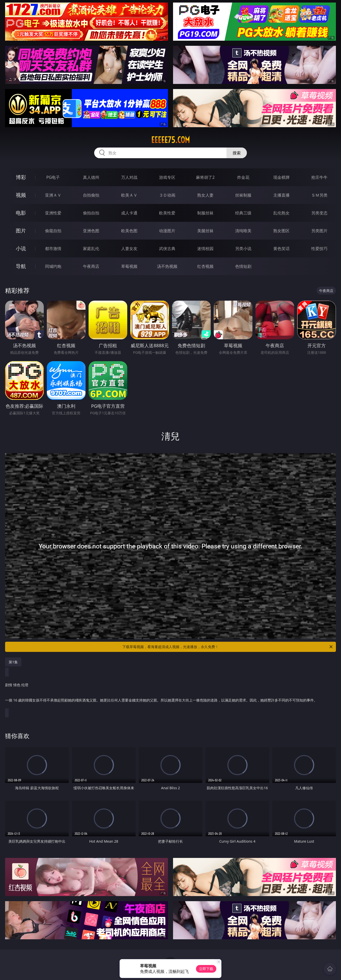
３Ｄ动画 (167, 195)
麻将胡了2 (205, 177)
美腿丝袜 (205, 231)
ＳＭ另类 (319, 195)
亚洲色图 (91, 231)
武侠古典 (167, 248)
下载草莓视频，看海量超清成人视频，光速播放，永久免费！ (228, 647)
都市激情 (53, 248)
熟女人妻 (205, 195)
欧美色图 (129, 231)
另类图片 (319, 231)
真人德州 (91, 177)
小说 (21, 248)
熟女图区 (281, 231)
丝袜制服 (243, 195)
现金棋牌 (281, 177)
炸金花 (243, 177)
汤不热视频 (167, 266)
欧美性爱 (167, 213)
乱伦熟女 (281, 213)
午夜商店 (91, 266)
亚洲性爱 (53, 213)
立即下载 (206, 969)
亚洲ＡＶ (53, 195)
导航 (21, 266)
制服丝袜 (205, 213)
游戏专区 (167, 177)
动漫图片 (167, 231)
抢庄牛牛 (319, 177)
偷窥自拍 (53, 231)
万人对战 (129, 177)
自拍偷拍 (91, 195)
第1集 (13, 662)
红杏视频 (205, 266)
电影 (21, 213)
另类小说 (243, 248)
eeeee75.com (170, 140)
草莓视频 (129, 266)
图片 (21, 231)
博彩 (21, 177)
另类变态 (319, 213)
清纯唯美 (243, 231)
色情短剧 (243, 266)
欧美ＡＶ (129, 195)
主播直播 (281, 195)
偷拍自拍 (91, 213)
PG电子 (53, 177)
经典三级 (243, 213)
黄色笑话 (281, 248)
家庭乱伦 (91, 248)
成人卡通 (129, 213)
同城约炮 (53, 266)
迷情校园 (205, 248)
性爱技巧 (319, 248)
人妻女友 (129, 248)
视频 (21, 195)
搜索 (237, 153)
